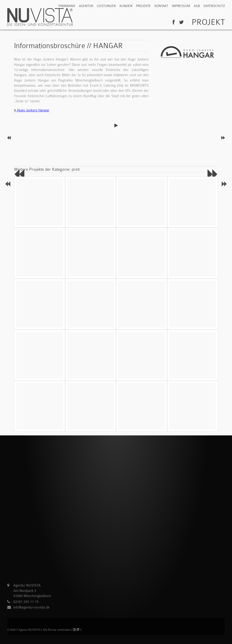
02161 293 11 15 (26, 603)
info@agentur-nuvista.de (32, 608)
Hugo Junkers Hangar (32, 111)
